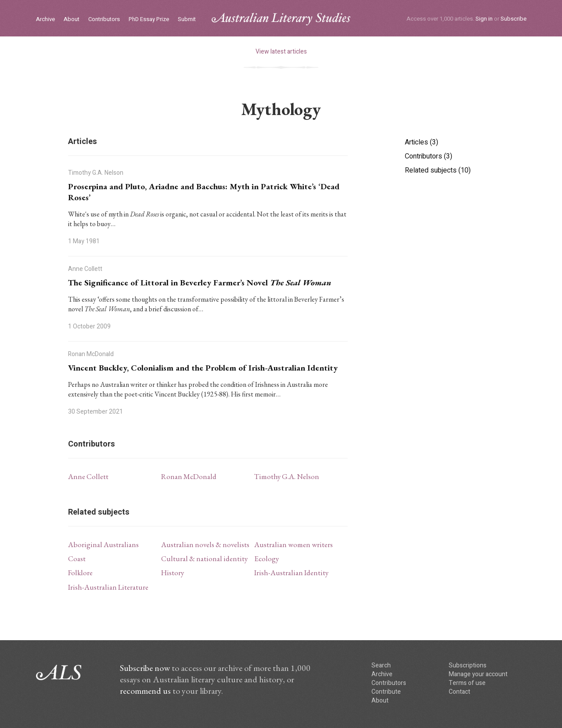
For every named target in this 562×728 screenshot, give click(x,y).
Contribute (386, 692)
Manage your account (478, 674)
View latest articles (281, 52)
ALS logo (281, 19)
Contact (459, 692)
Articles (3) (421, 142)
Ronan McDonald (189, 476)
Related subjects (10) (438, 170)
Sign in (484, 19)
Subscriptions (468, 665)
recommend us (145, 691)
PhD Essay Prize (149, 20)
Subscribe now (145, 668)
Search (381, 665)
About (72, 20)
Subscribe (513, 19)
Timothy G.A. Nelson (287, 476)
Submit (187, 20)
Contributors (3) (429, 156)
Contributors (104, 20)
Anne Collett (88, 476)
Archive (45, 20)
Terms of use (467, 683)
